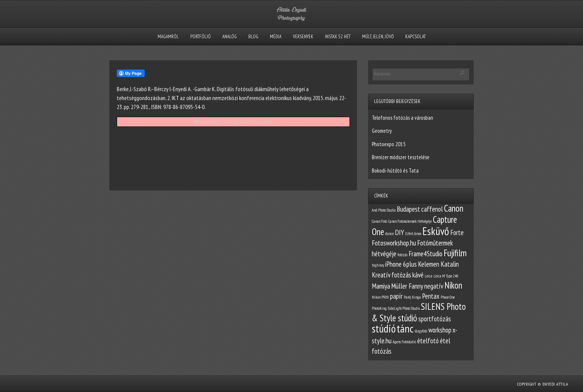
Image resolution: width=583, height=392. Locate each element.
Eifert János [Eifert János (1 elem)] (413, 234)
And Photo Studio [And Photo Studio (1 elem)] (384, 210)
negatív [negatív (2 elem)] (434, 286)
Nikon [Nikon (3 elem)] (453, 285)
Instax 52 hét (338, 37)
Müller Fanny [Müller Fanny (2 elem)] (407, 286)
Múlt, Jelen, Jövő (378, 37)
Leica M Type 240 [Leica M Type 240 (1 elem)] (446, 276)
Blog (253, 37)
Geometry (382, 131)
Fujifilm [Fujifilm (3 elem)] (455, 253)
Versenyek (303, 37)
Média (276, 37)
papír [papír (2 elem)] (396, 296)
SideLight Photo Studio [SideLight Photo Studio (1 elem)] (404, 308)
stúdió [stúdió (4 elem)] (384, 328)
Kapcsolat (415, 37)
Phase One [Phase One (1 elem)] (448, 297)
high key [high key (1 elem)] (378, 265)
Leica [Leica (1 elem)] (429, 276)
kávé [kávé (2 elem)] (418, 275)
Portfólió (201, 37)
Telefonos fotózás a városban (402, 118)
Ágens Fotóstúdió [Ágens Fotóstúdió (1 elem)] (404, 342)
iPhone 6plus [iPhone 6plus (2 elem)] (401, 264)
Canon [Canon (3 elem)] (454, 208)
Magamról (168, 37)
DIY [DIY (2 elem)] (400, 232)
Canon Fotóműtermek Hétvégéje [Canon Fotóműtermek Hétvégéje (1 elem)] (410, 221)
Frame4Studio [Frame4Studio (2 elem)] (426, 254)
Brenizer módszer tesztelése (401, 157)
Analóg (230, 37)
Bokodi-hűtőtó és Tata (395, 171)
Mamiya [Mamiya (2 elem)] (381, 286)
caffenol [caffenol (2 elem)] (432, 209)
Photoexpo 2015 (389, 144)
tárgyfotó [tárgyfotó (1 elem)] (421, 331)
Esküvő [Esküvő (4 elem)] (436, 231)
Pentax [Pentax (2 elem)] (431, 296)
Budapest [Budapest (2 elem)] (408, 209)
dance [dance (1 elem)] (389, 234)
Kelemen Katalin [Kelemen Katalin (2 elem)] (438, 264)
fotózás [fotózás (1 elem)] (402, 255)
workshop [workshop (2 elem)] (440, 330)
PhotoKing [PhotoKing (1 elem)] (379, 308)
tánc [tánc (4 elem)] (405, 328)
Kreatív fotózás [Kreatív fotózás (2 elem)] (392, 275)
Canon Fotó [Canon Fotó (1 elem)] (379, 221)
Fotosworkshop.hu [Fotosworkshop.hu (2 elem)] (394, 243)
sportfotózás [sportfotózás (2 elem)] (435, 319)
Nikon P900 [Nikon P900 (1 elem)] (380, 297)
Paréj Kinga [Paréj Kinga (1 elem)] (412, 297)
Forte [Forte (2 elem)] (457, 232)
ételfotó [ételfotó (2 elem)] (428, 341)
